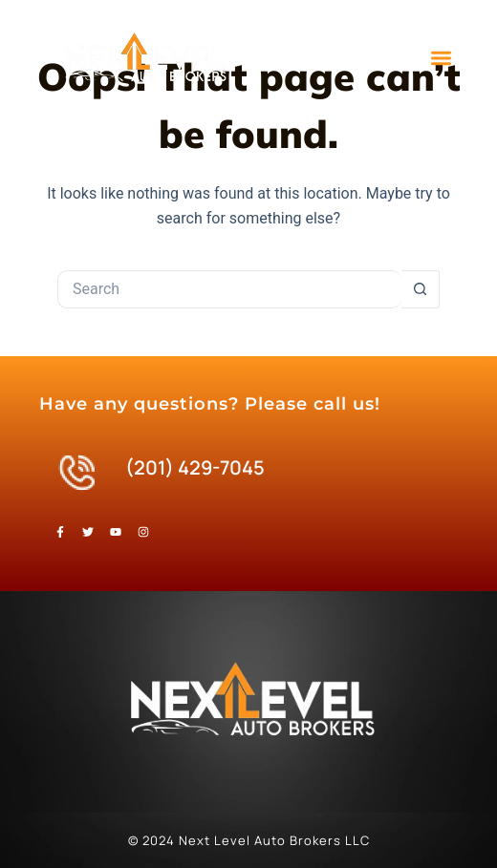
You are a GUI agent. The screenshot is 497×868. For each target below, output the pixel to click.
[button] (441, 59)
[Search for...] (229, 289)
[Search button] (421, 289)
